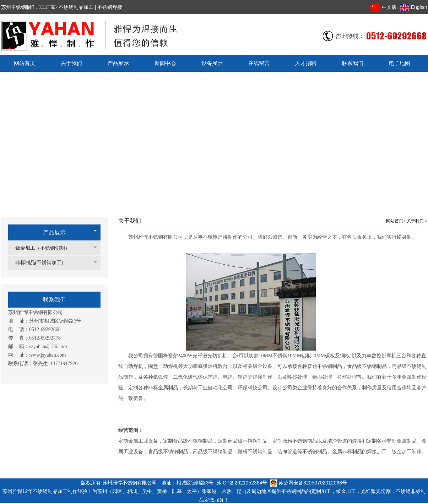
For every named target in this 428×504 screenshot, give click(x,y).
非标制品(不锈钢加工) (43, 263)
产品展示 (54, 232)
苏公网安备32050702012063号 (308, 483)
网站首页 (395, 221)
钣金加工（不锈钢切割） (46, 248)
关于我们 (416, 221)
